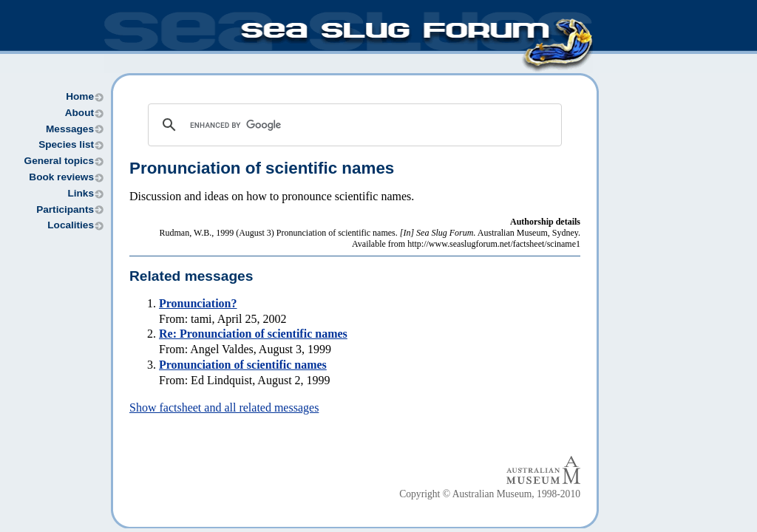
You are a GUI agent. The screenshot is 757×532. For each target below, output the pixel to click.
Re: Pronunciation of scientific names (253, 334)
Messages (70, 129)
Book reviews (61, 177)
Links (81, 193)
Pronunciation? (198, 303)
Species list (66, 144)
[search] (353, 125)
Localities (71, 225)
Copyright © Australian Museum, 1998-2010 (490, 494)
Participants (65, 209)
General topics (59, 161)
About (79, 113)
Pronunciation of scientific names (243, 365)
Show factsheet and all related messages (224, 407)
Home (80, 96)
